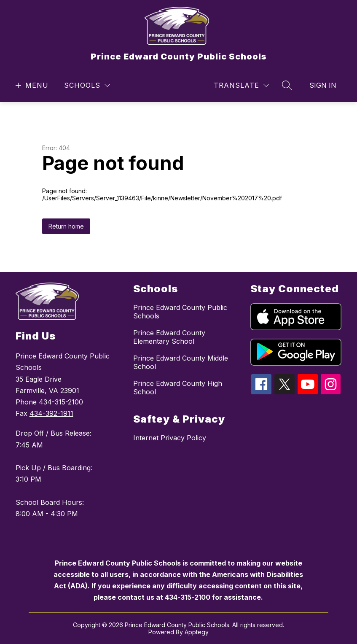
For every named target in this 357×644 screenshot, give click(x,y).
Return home (66, 226)
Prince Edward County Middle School (181, 362)
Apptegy (197, 632)
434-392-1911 (51, 413)
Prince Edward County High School (178, 388)
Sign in (323, 85)
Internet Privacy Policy (170, 438)
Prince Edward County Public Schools (180, 312)
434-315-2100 (61, 402)
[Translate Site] (241, 85)
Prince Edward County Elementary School (169, 337)
